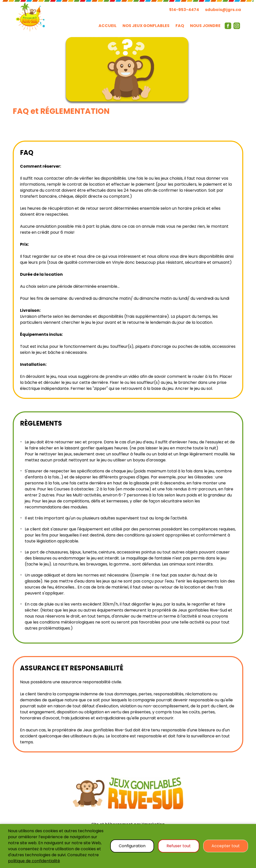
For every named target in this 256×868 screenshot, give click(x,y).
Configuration (132, 846)
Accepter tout (226, 846)
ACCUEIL (107, 26)
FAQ (180, 26)
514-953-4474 (184, 10)
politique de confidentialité (34, 861)
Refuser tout (179, 846)
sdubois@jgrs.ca (223, 10)
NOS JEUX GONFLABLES (146, 26)
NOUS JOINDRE (205, 26)
